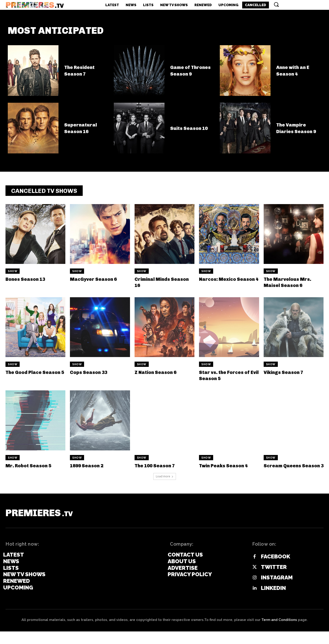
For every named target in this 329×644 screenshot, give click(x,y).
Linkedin (273, 601)
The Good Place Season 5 (27, 378)
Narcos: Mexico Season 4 (221, 285)
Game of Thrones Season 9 (192, 73)
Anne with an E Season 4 (296, 73)
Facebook (276, 569)
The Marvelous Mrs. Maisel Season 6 (291, 285)
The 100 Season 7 (158, 469)
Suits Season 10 (192, 131)
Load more (165, 486)
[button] (276, 4)
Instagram (277, 590)
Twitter (274, 580)
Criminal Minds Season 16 (155, 285)
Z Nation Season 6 (159, 375)
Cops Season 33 (92, 375)
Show (13, 274)
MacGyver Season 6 (97, 282)
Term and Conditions (279, 632)
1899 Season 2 (90, 469)
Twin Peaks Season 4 (228, 469)
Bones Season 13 (29, 282)
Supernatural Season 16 (83, 131)
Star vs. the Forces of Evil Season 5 (229, 378)
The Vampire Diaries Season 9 (297, 131)
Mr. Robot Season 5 (32, 469)
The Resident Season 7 (82, 73)
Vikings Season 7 (287, 375)
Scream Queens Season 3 (285, 472)
